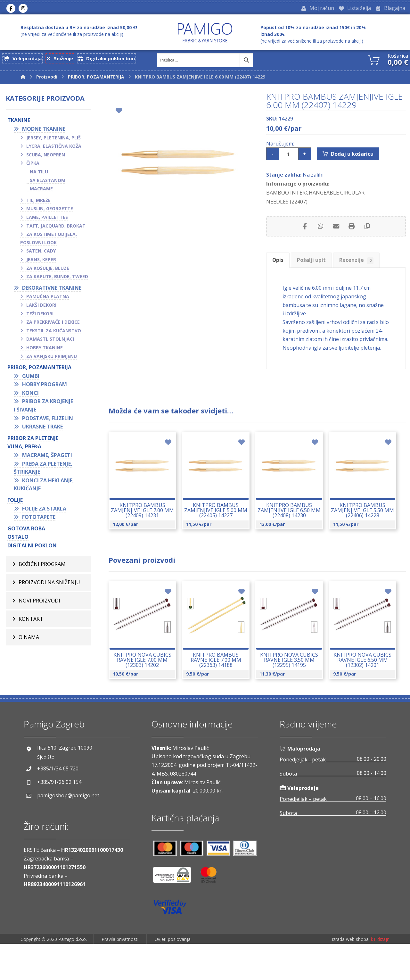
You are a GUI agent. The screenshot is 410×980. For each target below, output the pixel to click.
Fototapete (39, 519)
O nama (29, 639)
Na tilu (39, 174)
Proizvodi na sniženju (49, 584)
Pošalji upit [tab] (319, 271)
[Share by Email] (336, 235)
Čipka (33, 165)
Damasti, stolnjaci (50, 341)
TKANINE (19, 122)
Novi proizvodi (39, 602)
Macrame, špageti (47, 457)
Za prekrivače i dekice (53, 324)
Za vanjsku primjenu (52, 358)
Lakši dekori (41, 307)
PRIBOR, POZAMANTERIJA (39, 370)
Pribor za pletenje (33, 440)
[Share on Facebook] (304, 235)
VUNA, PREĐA (24, 449)
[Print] (352, 235)
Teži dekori (40, 316)
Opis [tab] (281, 271)
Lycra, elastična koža (54, 148)
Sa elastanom (48, 182)
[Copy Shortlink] (368, 235)
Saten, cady (41, 253)
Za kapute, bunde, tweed (57, 279)
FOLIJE (15, 502)
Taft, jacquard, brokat (56, 228)
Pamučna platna (48, 299)
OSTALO (18, 539)
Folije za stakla (44, 511)
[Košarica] (374, 61)
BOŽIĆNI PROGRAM (42, 566)
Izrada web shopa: (351, 975)
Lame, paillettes (47, 219)
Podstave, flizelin (48, 420)
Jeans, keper (41, 262)
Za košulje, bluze (48, 270)
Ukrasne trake (42, 429)
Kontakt (31, 621)
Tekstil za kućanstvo (54, 333)
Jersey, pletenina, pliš (53, 140)
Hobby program (45, 386)
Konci (30, 395)
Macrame (41, 191)
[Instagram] (23, 9)
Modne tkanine (44, 131)
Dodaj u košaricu (353, 160)
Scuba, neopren (46, 157)
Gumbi (31, 378)
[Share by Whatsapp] (320, 235)
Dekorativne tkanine (52, 290)
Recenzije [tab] (369, 271)
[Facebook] (11, 9)
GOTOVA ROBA (26, 531)
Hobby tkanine (45, 350)
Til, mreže (38, 202)
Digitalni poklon (32, 548)
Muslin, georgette (50, 211)
